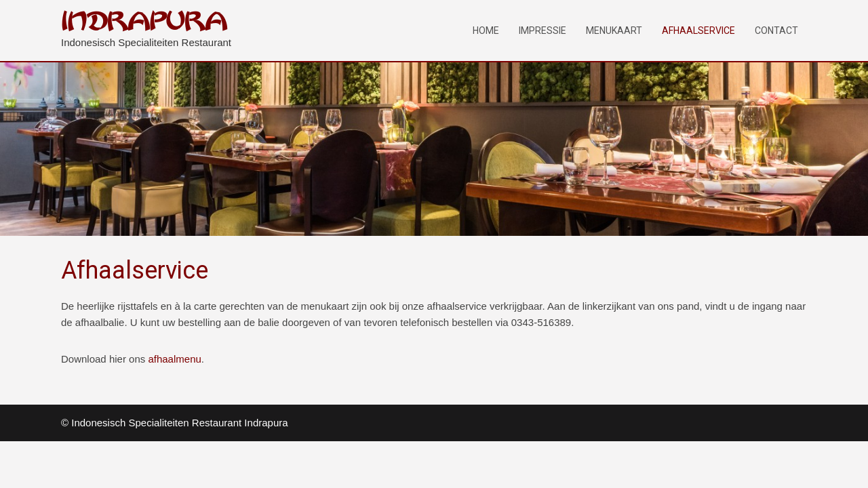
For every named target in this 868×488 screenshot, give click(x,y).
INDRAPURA (144, 22)
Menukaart (614, 30)
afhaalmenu (174, 359)
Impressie (542, 30)
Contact (776, 30)
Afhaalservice (698, 30)
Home (486, 30)
